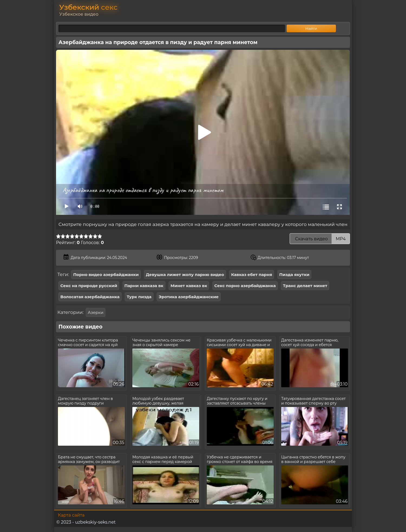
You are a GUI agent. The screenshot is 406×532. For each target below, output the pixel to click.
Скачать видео (320, 239)
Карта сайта (71, 515)
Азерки (96, 312)
